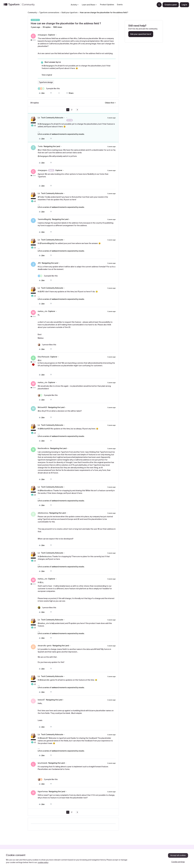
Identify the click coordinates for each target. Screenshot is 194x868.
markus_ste (43, 311)
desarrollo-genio (45, 646)
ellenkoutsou (43, 513)
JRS (39, 263)
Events (120, 5)
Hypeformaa (43, 792)
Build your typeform (70, 13)
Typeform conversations (49, 13)
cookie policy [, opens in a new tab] (43, 862)
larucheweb (43, 763)
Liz (39, 118)
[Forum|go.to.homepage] (20, 5)
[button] (171, 5)
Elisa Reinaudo (44, 357)
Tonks (40, 146)
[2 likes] (48, 276)
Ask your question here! (141, 34)
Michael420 (42, 407)
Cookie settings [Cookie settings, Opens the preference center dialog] (178, 862)
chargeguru (42, 35)
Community (32, 13)
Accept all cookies (178, 855)
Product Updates (107, 5)
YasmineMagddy (44, 219)
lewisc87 (41, 700)
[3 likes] (49, 89)
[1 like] (47, 345)
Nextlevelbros (43, 448)
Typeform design (46, 82)
